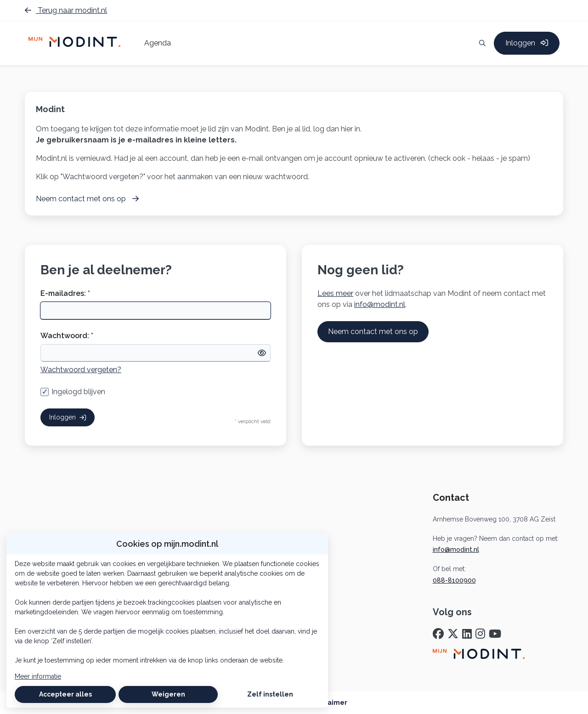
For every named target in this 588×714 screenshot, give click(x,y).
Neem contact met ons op (373, 331)
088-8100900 (454, 580)
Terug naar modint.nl (66, 10)
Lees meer (335, 293)
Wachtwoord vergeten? (81, 370)
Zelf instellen (270, 694)
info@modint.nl (380, 304)
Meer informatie (38, 676)
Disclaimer (330, 703)
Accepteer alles (65, 694)
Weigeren (168, 694)
